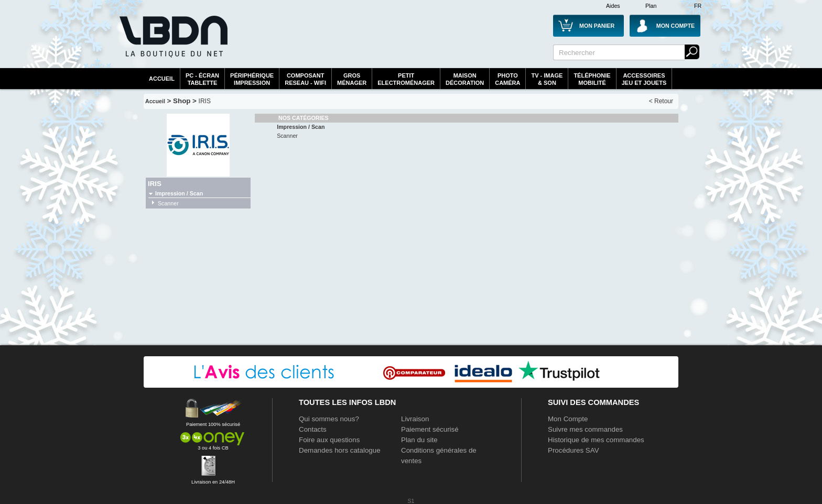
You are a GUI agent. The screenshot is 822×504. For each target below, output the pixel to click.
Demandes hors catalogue (340, 450)
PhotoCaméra (507, 79)
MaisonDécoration (465, 79)
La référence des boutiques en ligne (172, 43)
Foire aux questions (329, 440)
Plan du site (419, 440)
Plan (651, 6)
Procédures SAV (574, 450)
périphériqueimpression (252, 79)
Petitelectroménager (406, 79)
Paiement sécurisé (430, 429)
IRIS (205, 101)
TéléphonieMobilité (592, 79)
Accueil (162, 79)
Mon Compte (568, 419)
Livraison (415, 419)
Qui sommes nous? (329, 419)
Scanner (168, 203)
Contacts (313, 429)
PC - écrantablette (202, 79)
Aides (613, 6)
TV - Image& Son (547, 79)
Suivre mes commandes (585, 429)
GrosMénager (352, 79)
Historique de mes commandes (596, 440)
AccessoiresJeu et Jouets (644, 79)
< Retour (661, 101)
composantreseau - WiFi (305, 79)
